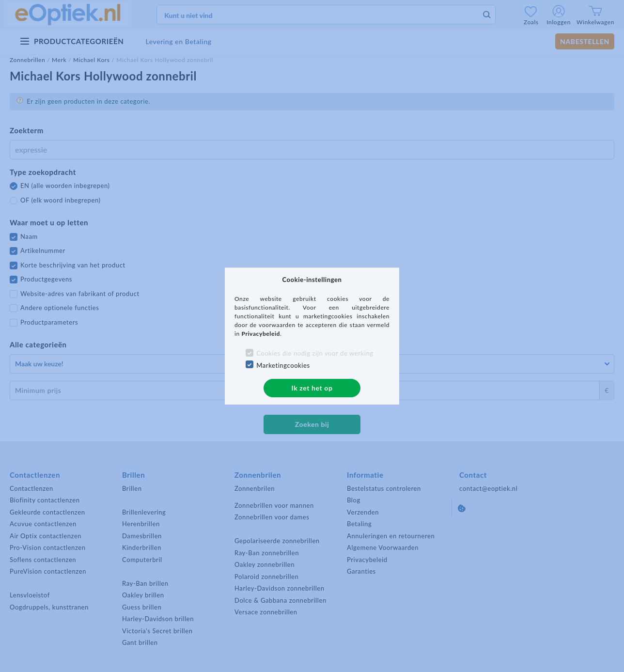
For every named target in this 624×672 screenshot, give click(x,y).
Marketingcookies (283, 365)
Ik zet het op (312, 388)
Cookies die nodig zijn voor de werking (315, 353)
